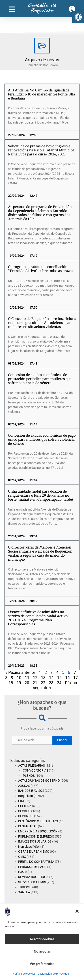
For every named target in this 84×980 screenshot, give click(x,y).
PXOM (23, 872)
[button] (78, 17)
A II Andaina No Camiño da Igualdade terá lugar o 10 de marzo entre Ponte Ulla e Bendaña (42, 94)
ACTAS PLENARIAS (31, 765)
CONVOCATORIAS (36, 770)
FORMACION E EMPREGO (36, 836)
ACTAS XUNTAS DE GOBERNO (39, 781)
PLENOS (29, 776)
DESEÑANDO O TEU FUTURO (38, 821)
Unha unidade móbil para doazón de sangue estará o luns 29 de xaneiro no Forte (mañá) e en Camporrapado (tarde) (40, 495)
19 (19, 683)
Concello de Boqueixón (42, 8)
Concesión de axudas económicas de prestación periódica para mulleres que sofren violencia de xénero (40, 379)
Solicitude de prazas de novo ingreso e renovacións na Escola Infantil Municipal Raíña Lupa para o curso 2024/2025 (42, 150)
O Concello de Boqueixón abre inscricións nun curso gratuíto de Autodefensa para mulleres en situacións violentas (42, 323)
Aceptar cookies (42, 939)
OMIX (22, 857)
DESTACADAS (28, 826)
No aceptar (42, 951)
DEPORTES (26, 816)
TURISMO (25, 887)
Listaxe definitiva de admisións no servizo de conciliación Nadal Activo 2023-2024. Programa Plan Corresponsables (38, 618)
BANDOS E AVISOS (31, 791)
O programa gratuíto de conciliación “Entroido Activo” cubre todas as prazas (41, 269)
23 (51, 683)
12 (35, 678)
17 (75, 678)
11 (27, 678)
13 (43, 678)
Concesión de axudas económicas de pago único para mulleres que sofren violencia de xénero (42, 439)
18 (11, 683)
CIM (21, 801)
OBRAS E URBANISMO (34, 852)
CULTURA (25, 806)
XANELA (24, 892)
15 (59, 678)
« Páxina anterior (20, 672)
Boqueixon (26, 796)
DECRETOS (26, 811)
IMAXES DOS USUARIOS (35, 841)
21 (35, 683)
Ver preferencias (42, 964)
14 (51, 678)
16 (67, 678)
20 (27, 683)
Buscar (62, 740)
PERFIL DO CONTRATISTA (36, 862)
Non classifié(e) (29, 847)
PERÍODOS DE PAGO (32, 867)
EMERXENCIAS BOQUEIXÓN (38, 831)
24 (59, 683)
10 (19, 678)
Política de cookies (24, 974)
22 (43, 683)
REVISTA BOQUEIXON (33, 877)
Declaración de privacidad (53, 974)
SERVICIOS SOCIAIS (32, 882)
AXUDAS (24, 786)
